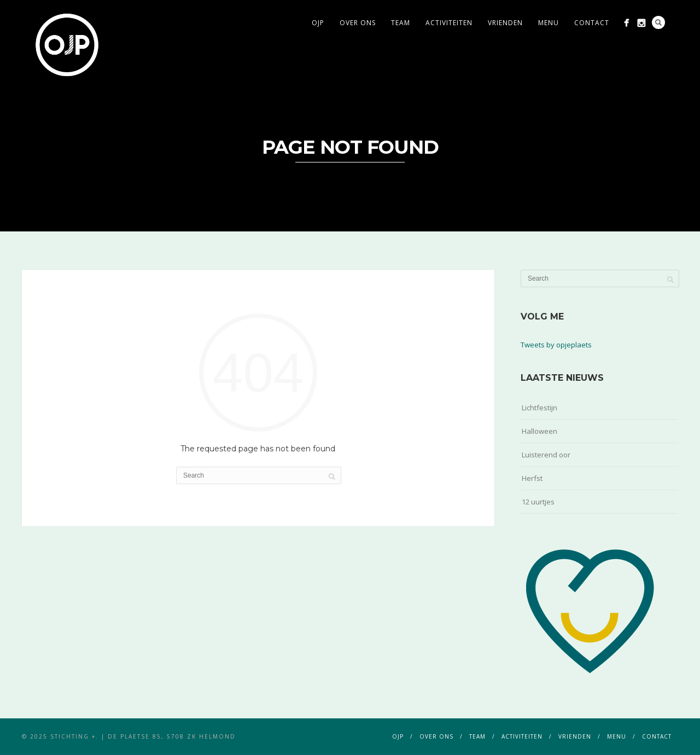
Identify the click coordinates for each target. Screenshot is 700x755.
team (401, 23)
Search (658, 22)
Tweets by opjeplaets (556, 345)
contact (592, 23)
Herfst (532, 478)
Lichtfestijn (539, 408)
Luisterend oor (546, 455)
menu (549, 23)
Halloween (539, 431)
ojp (318, 23)
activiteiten (449, 23)
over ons (358, 23)
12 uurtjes (538, 502)
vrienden (505, 23)
